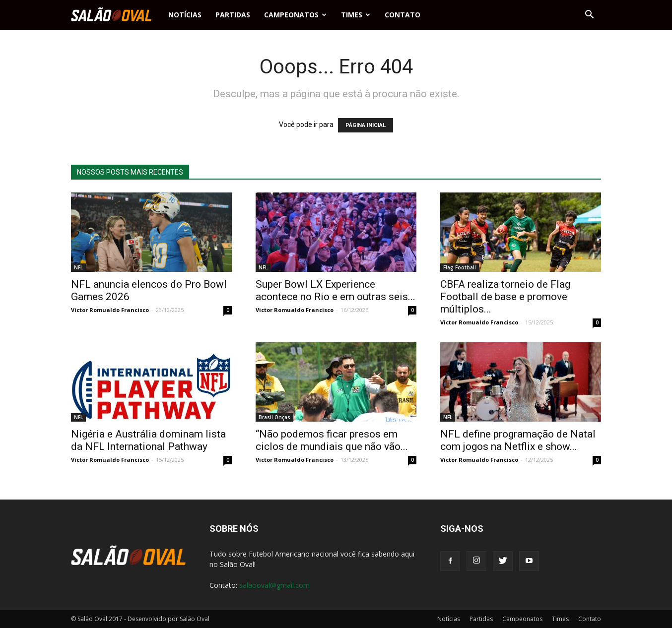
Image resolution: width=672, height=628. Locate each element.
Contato (403, 15)
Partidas (233, 15)
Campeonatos (295, 15)
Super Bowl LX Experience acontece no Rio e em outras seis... (336, 290)
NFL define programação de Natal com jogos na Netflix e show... (518, 440)
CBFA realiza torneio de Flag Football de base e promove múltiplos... (505, 297)
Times (356, 15)
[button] (589, 15)
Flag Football (460, 267)
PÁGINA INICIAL (366, 125)
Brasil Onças (274, 417)
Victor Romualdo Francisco (110, 310)
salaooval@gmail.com (274, 585)
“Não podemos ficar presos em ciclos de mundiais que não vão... (332, 440)
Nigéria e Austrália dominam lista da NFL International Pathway (148, 440)
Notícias (185, 15)
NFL (78, 267)
